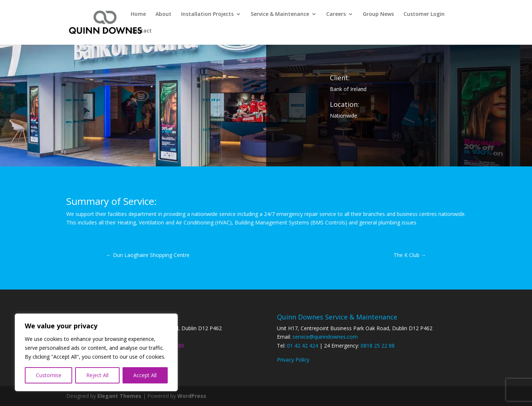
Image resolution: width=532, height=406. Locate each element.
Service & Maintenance (280, 14)
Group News (378, 14)
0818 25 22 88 (378, 346)
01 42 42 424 (302, 346)
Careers (336, 14)
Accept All (145, 375)
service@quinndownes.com (325, 337)
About (163, 14)
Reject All (97, 375)
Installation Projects (207, 14)
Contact (141, 31)
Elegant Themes (119, 396)
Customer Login (424, 14)
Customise (49, 375)
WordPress (192, 396)
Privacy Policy (293, 360)
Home (138, 14)
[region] (96, 352)
